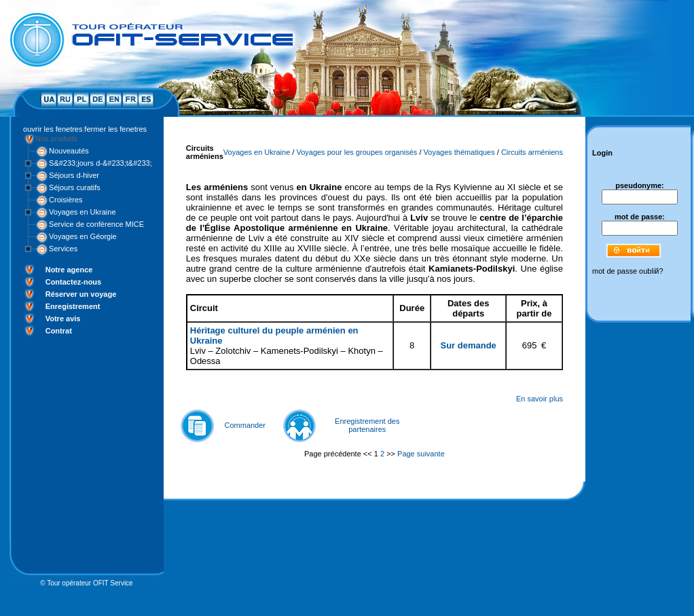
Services (63, 249)
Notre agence (69, 270)
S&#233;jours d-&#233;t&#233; (101, 163)
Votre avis (63, 319)
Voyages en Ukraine (82, 212)
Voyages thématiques (459, 152)
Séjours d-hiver (74, 175)
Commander (245, 425)
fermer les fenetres (115, 129)
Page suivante (421, 454)
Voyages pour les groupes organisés (357, 152)
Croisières (66, 200)
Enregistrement (73, 306)
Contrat (59, 331)
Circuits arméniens (532, 152)
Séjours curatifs (75, 187)
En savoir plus (540, 399)
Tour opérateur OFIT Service (90, 583)
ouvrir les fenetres (53, 129)
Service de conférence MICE (96, 224)
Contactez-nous (74, 282)
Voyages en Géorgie (83, 236)
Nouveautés (69, 151)
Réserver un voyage (81, 294)
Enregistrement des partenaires (367, 425)
